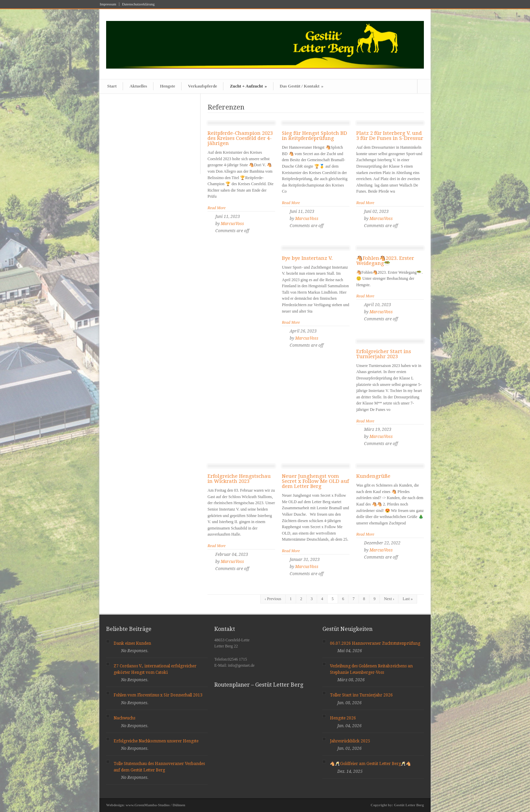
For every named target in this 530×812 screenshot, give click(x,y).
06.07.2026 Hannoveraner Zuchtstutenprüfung (375, 643)
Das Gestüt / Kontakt (302, 86)
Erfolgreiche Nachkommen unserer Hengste (156, 741)
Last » (408, 599)
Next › (389, 599)
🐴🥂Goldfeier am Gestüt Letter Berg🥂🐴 (370, 764)
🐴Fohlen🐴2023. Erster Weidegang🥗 (385, 261)
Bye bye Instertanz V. (307, 258)
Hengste (167, 86)
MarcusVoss (232, 224)
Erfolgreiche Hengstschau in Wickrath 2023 (239, 479)
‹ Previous (273, 599)
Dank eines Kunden (132, 643)
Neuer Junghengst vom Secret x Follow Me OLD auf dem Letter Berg (315, 481)
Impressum (108, 4)
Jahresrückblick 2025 (350, 741)
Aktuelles (138, 86)
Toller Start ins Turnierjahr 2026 (361, 695)
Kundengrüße (373, 476)
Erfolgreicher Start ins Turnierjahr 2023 (384, 354)
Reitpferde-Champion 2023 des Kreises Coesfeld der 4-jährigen (240, 138)
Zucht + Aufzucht (248, 86)
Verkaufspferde (202, 86)
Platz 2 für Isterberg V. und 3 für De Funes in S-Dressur (390, 136)
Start (112, 86)
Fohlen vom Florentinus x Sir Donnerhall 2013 (158, 695)
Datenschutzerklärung (138, 4)
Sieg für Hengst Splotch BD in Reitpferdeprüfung (315, 136)
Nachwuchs (124, 718)
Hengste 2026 (343, 718)
